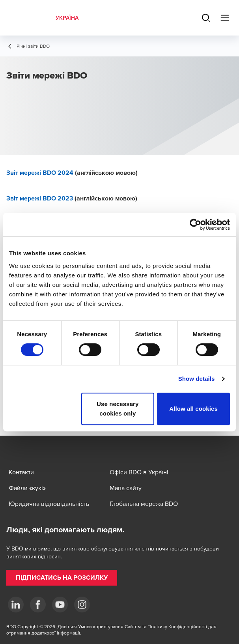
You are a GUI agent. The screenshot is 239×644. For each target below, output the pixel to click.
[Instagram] (82, 605)
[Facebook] (38, 605)
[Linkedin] (16, 605)
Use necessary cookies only (118, 409)
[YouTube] (60, 605)
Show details (197, 379)
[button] (62, 578)
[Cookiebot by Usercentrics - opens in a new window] (195, 225)
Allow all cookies (193, 409)
